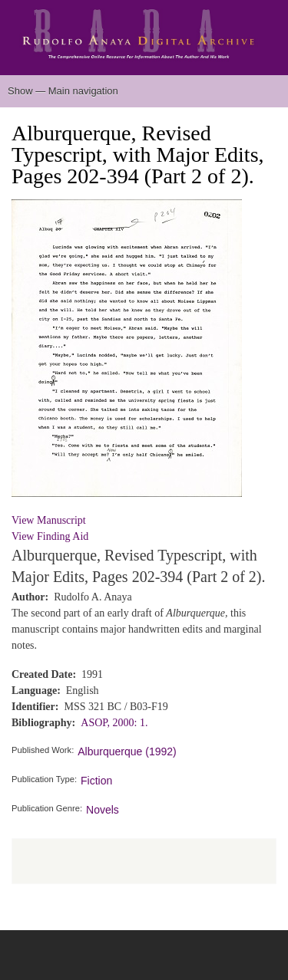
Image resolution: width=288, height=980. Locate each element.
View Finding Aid (50, 536)
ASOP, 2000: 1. (114, 723)
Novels (103, 810)
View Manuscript (49, 520)
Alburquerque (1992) (127, 751)
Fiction (96, 781)
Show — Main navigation (63, 91)
